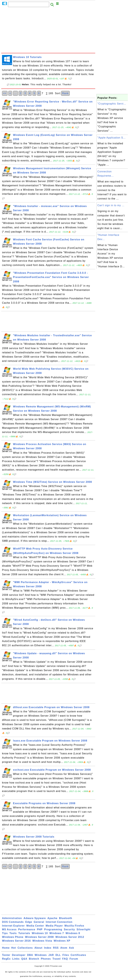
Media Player (54, 926)
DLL (58, 955)
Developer (19, 955)
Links (16, 959)
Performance (27, 929)
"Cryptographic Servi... (112, 104)
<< (5, 93)
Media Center (35, 926)
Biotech (34, 959)
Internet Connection (59, 922)
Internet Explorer (13, 926)
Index (48, 948)
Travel (57, 959)
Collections (25, 948)
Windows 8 (73, 933)
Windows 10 (40, 933)
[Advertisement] (48, 31)
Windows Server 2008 (39, 937)
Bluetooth (66, 918)
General (39, 922)
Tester (6, 955)
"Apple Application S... (112, 138)
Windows (41, 955)
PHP (40, 929)
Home (6, 948)
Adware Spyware (35, 918)
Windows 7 (57, 933)
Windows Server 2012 (70, 937)
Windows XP (62, 941)
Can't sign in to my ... (111, 205)
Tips (5, 933)
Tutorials (24, 933)
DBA (30, 955)
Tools (13, 933)
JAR (51, 955)
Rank (65, 93)
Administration (12, 918)
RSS (56, 948)
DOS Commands (13, 922)
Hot (14, 948)
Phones (46, 959)
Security (69, 929)
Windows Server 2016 (16, 941)
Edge (29, 922)
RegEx (6, 959)
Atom (64, 948)
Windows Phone (13, 937)
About (38, 948)
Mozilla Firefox (74, 926)
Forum (74, 959)
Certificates (78, 955)
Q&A (24, 959)
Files (66, 955)
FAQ (65, 959)
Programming (53, 929)
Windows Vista (42, 941)
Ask (71, 948)
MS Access (9, 929)
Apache (52, 918)
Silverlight (83, 929)
